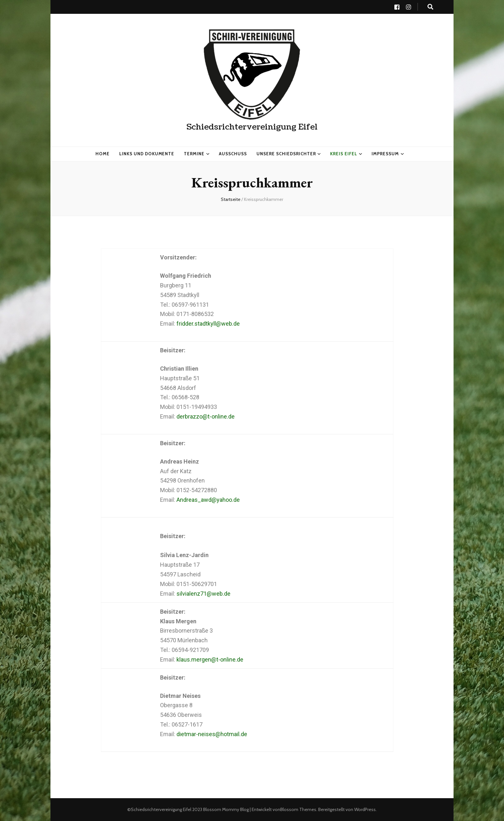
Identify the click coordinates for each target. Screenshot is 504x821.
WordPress (365, 809)
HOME (103, 154)
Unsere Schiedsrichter (286, 154)
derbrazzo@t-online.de (206, 416)
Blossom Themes (298, 809)
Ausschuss (233, 154)
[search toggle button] (430, 7)
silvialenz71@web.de (203, 594)
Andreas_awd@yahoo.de (208, 500)
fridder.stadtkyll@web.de (208, 324)
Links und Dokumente (147, 154)
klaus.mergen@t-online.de (210, 659)
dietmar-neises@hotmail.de (212, 734)
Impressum (385, 154)
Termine (194, 154)
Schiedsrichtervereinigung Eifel (252, 127)
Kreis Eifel (344, 154)
